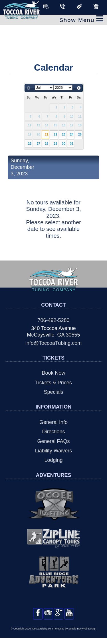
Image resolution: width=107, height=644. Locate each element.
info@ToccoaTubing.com (54, 343)
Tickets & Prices (53, 383)
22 (56, 134)
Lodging (53, 460)
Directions (53, 432)
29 (56, 143)
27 (39, 143)
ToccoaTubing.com (42, 635)
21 (47, 134)
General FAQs (53, 441)
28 (47, 143)
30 (64, 143)
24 (72, 134)
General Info (53, 422)
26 (30, 143)
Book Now (53, 373)
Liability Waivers (53, 451)
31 (72, 143)
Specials (53, 392)
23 (64, 134)
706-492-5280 (53, 320)
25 (80, 134)
